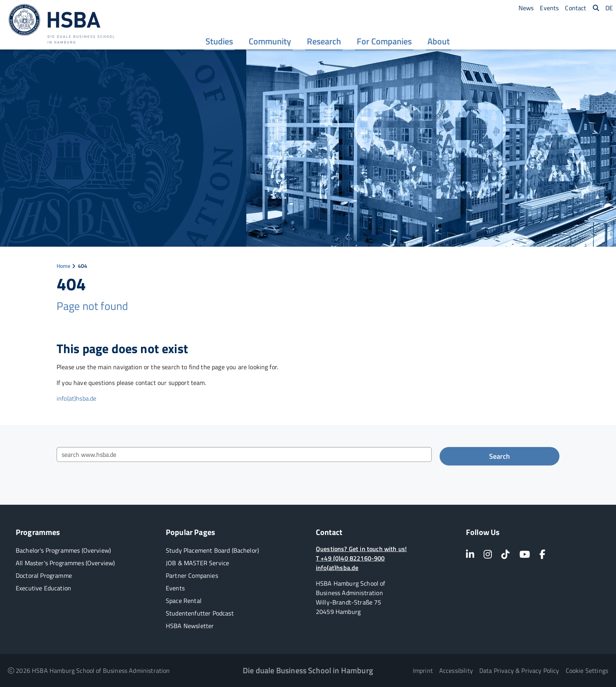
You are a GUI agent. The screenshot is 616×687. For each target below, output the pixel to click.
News (526, 8)
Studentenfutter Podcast (200, 613)
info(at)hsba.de (76, 398)
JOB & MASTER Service (197, 563)
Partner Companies (192, 575)
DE (609, 8)
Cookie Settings (587, 671)
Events (549, 8)
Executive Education (43, 588)
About (439, 42)
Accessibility (456, 671)
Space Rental (184, 601)
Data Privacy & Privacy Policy (519, 671)
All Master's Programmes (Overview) (65, 563)
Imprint (423, 671)
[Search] (596, 8)
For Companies (384, 42)
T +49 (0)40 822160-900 (350, 558)
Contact (576, 8)
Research (324, 42)
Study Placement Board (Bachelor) (212, 550)
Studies (219, 42)
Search (500, 456)
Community (270, 42)
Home (64, 266)
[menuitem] (219, 41)
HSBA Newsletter (190, 626)
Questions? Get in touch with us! (361, 549)
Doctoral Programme (44, 575)
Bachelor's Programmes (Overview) (63, 550)
